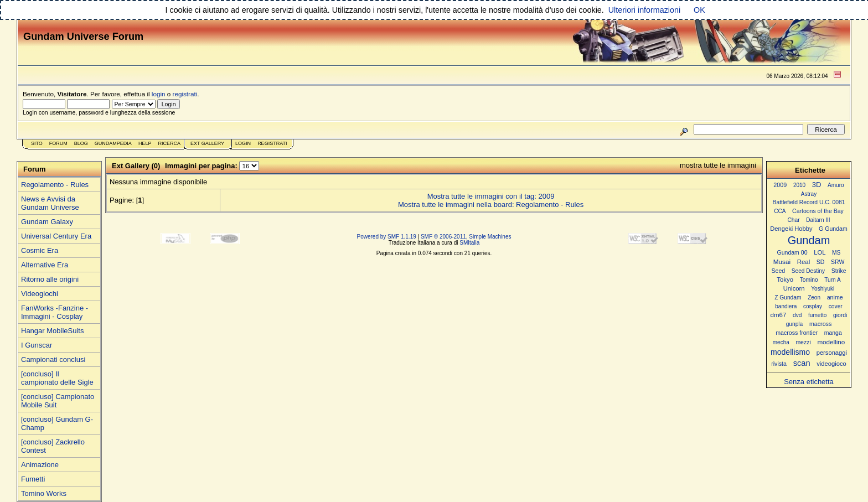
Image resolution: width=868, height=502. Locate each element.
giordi (840, 315)
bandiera (786, 306)
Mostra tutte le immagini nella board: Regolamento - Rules (491, 205)
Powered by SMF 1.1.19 (387, 237)
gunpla (795, 324)
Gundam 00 (792, 252)
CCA (780, 211)
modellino (831, 342)
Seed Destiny (808, 271)
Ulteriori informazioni (644, 10)
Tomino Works (44, 493)
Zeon (814, 297)
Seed (778, 271)
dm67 (779, 315)
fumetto (817, 315)
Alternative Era (45, 265)
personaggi (832, 353)
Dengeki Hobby (791, 229)
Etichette (810, 170)
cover (836, 306)
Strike (839, 271)
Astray (809, 194)
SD (821, 262)
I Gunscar (37, 345)
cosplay (813, 306)
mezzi (803, 342)
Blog (81, 143)
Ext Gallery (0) (136, 166)
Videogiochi (40, 294)
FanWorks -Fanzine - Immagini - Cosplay (55, 312)
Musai (782, 262)
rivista (779, 364)
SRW (838, 262)
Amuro (836, 185)
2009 (780, 185)
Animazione (40, 465)
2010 (799, 185)
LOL (820, 252)
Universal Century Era (56, 236)
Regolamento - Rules (55, 185)
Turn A (832, 280)
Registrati (272, 143)
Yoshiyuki (823, 289)
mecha (781, 342)
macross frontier (797, 333)
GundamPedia (113, 143)
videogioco (831, 364)
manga (833, 333)
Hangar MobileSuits (52, 331)
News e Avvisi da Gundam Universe (50, 203)
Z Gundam (788, 297)
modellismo (790, 352)
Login (243, 143)
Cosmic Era (40, 250)
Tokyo (785, 280)
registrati (185, 94)
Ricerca (169, 143)
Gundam (809, 240)
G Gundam (833, 229)
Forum (58, 143)
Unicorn (794, 288)
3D (817, 185)
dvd (797, 315)
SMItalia (469, 243)
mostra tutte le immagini (718, 165)
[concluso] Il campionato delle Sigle (57, 378)
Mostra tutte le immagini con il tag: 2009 (491, 196)
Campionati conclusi (53, 359)
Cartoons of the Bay (818, 211)
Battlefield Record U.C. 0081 (809, 202)
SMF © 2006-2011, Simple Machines (466, 237)
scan (802, 363)
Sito (37, 143)
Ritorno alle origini (50, 279)
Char (793, 220)
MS (836, 253)
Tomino (809, 280)
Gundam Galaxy (47, 222)
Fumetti (33, 479)
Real (804, 262)
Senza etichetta (809, 382)
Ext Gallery (207, 143)
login (159, 94)
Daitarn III (818, 220)
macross (820, 324)
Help (145, 143)
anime (835, 297)
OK (699, 10)
